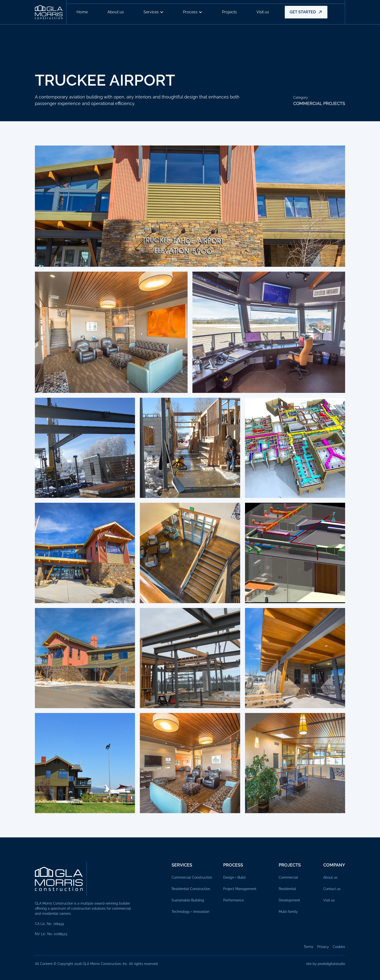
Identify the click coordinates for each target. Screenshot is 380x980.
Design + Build (234, 877)
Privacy (323, 947)
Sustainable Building (188, 900)
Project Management (240, 889)
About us (116, 12)
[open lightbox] (190, 206)
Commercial (288, 877)
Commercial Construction (192, 877)
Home (82, 12)
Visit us (263, 12)
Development (289, 900)
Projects (229, 12)
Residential (287, 889)
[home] (51, 12)
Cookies (339, 947)
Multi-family (288, 912)
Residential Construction (191, 889)
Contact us (332, 889)
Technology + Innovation (190, 912)
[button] (154, 12)
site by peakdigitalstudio (326, 964)
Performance (234, 900)
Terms (309, 947)
